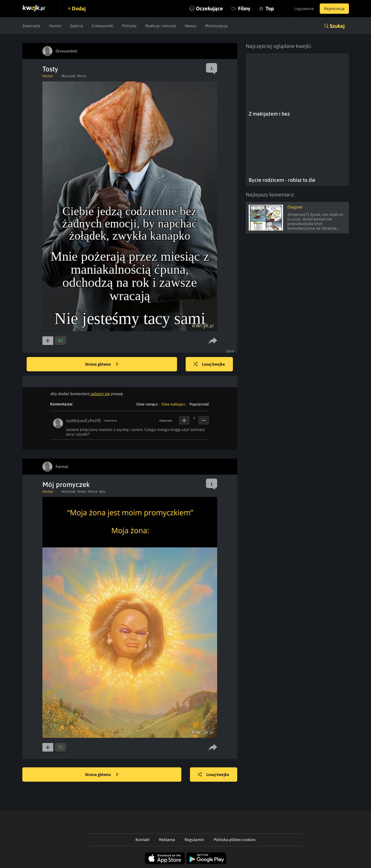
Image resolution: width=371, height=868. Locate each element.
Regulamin (194, 840)
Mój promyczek (66, 484)
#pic (103, 491)
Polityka (129, 26)
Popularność (199, 404)
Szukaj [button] (337, 26)
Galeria (76, 26)
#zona (93, 491)
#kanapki (69, 76)
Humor (55, 26)
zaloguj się (100, 394)
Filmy (244, 8)
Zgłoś (230, 351)
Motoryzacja (216, 26)
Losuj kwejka (209, 364)
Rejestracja (334, 9)
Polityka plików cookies (235, 840)
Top (270, 8)
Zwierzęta (31, 26)
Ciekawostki (103, 26)
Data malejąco (173, 404)
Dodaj (79, 8)
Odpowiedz (165, 421)
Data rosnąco (147, 404)
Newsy (191, 26)
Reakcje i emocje (161, 26)
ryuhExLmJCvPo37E (83, 421)
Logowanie (304, 9)
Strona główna (102, 364)
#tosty (82, 76)
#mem (82, 491)
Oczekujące (209, 8)
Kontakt (143, 840)
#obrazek (69, 491)
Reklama (167, 840)
